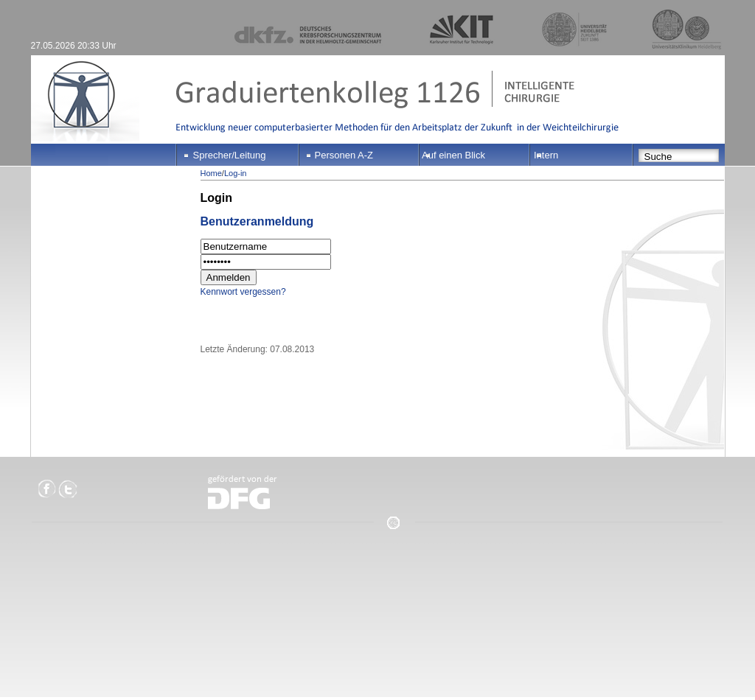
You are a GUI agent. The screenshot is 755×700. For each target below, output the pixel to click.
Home (211, 173)
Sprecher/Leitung (230, 155)
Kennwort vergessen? (243, 292)
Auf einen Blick (453, 155)
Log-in (236, 173)
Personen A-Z (344, 155)
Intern (546, 155)
